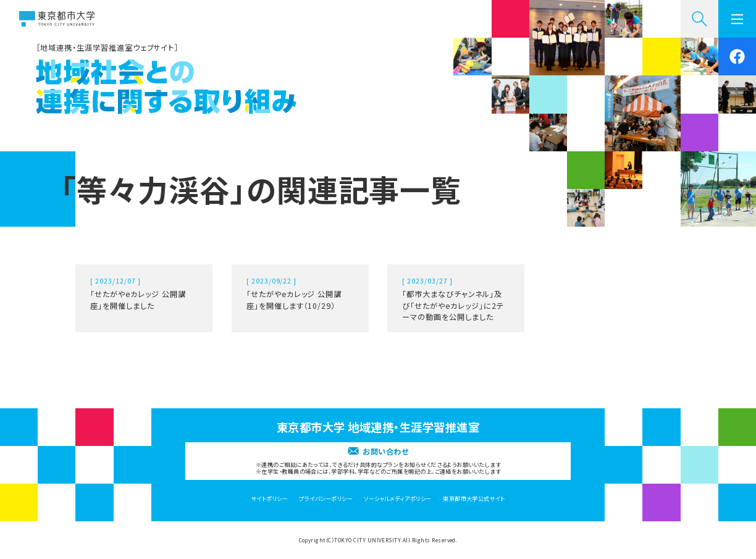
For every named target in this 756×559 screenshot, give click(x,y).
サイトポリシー (270, 498)
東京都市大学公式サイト (474, 498)
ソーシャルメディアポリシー (397, 498)
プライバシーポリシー (326, 498)
